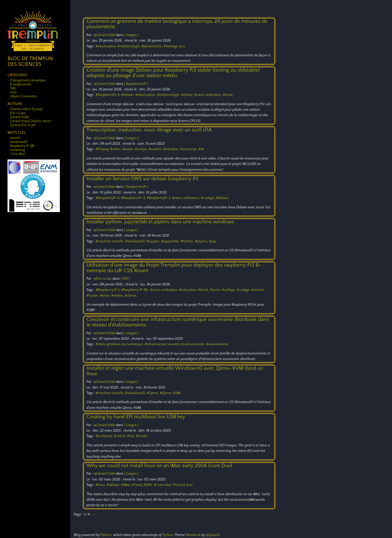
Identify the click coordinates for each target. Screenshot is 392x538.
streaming (18, 150)
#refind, (121, 436)
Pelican (106, 535)
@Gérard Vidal (104, 35)
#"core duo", (164, 485)
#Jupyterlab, (171, 241)
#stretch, (258, 290)
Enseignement (21, 84)
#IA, (202, 149)
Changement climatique (28, 80)
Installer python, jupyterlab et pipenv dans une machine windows (160, 222)
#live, (131, 436)
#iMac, (126, 485)
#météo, (118, 296)
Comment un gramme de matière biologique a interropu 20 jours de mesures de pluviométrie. (177, 24)
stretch (15, 138)
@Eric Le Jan (103, 279)
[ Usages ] (131, 35)
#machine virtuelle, (111, 241)
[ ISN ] (125, 279)
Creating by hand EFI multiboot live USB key (136, 417)
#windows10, (136, 241)
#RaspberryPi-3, (108, 95)
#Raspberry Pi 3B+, (136, 290)
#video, (116, 149)
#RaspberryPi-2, (160, 198)
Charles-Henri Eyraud (26, 109)
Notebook (193, 535)
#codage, (208, 198)
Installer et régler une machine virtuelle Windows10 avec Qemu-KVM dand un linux (175, 371)
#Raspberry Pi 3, (108, 290)
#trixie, (228, 95)
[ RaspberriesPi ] (136, 84)
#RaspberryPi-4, (108, 198)
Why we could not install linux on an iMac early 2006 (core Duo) (159, 466)
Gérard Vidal (19, 117)
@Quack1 (213, 535)
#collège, (229, 290)
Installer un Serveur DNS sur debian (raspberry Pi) (142, 179)
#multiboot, (105, 436)
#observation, (107, 46)
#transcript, (189, 149)
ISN (13, 88)
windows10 (19, 142)
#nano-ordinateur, (208, 95)
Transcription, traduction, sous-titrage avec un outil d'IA (149, 130)
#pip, (213, 241)
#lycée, (216, 290)
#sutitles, (156, 149)
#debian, (128, 95)
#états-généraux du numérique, (120, 344)
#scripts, (142, 149)
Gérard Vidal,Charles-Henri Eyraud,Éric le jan (30, 123)
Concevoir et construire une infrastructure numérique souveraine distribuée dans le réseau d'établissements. (178, 322)
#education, (188, 290)
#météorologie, (129, 46)
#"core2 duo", (183, 485)
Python (168, 535)
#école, (204, 290)
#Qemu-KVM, (171, 393)
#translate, (172, 149)
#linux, (101, 485)
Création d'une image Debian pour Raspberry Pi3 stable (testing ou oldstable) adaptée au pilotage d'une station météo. (173, 73)
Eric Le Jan (18, 113)
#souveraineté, (217, 344)
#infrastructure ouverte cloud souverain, (175, 344)
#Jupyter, (154, 241)
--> (93, 514)
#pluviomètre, (152, 46)
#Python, (188, 241)
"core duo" (18, 154)
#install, (142, 436)
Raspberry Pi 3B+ (23, 146)
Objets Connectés (23, 96)
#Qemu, (153, 393)
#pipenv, (202, 241)
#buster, (93, 296)
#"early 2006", (143, 485)
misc (14, 92)
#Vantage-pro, (175, 46)
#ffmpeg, (103, 149)
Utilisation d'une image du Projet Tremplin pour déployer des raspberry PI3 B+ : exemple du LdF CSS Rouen (175, 268)
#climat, (188, 95)
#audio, (129, 149)
